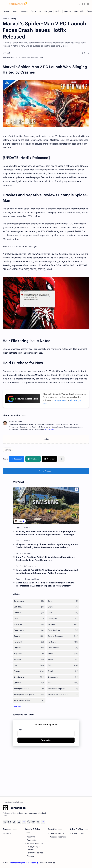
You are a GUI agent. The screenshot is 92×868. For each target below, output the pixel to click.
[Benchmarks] (29, 601)
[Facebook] (5, 822)
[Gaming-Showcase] (63, 636)
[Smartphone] (36, 11)
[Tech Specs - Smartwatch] (63, 695)
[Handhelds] (79, 11)
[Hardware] (30, 579)
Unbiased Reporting (58, 837)
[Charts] (63, 607)
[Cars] (63, 601)
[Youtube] (19, 822)
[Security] (63, 671)
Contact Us (32, 840)
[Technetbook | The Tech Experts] (17, 4)
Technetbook (49, 429)
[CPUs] (63, 613)
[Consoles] (29, 613)
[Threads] (38, 822)
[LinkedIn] (43, 822)
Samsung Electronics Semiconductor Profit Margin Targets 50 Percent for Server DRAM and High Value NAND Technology (46, 533)
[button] (4, 4)
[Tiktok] (24, 822)
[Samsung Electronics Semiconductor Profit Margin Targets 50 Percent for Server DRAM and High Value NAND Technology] (46, 505)
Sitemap (30, 856)
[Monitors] (29, 659)
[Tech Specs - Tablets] (29, 700)
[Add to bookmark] (77, 490)
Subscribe (46, 740)
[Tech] (63, 683)
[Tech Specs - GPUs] (29, 689)
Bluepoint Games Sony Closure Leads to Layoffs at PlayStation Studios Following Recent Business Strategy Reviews (47, 546)
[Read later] (79, 53)
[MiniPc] (58, 11)
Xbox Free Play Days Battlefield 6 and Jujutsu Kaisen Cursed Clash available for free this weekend (46, 559)
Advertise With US (57, 834)
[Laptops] (68, 11)
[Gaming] (8, 450)
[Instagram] (9, 822)
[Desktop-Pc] (63, 619)
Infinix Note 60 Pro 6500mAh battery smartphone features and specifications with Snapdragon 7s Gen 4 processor (47, 571)
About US (31, 837)
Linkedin (8, 834)
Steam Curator (78, 834)
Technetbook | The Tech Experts (24, 863)
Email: (20, 730)
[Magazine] (29, 654)
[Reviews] (24, 11)
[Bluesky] (33, 822)
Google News (61, 400)
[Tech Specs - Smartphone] (29, 695)
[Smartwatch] (63, 677)
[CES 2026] (29, 607)
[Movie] (63, 659)
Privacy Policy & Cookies (33, 848)
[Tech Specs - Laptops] (63, 689)
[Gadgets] (48, 11)
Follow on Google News (23, 399)
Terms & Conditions (35, 844)
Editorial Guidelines (35, 853)
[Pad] (63, 665)
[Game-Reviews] (63, 630)
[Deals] (29, 619)
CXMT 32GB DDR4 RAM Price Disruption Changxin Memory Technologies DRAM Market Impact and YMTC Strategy (45, 584)
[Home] (7, 11)
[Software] (29, 683)
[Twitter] (14, 822)
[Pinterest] (29, 822)
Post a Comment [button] (46, 471)
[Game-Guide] (29, 630)
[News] (15, 11)
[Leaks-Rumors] (63, 648)
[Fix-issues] (29, 624)
